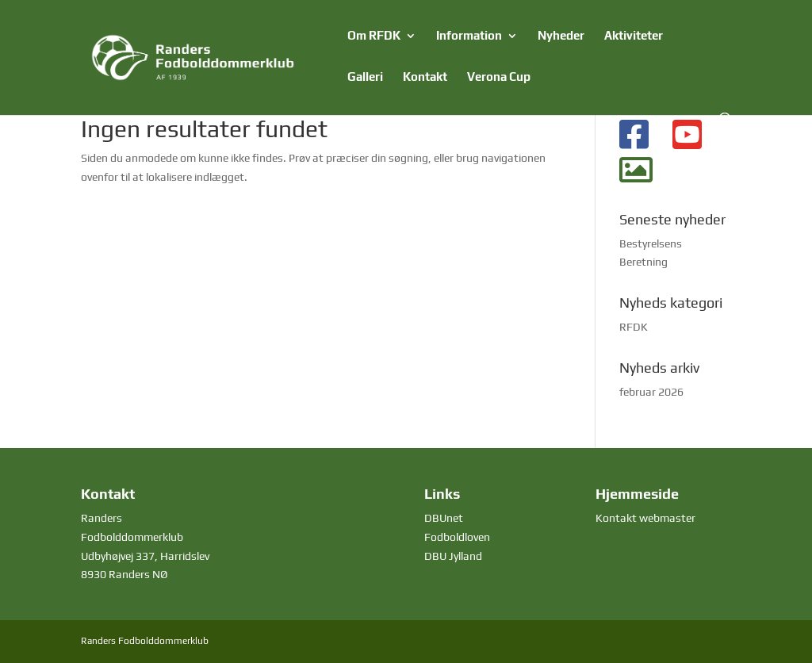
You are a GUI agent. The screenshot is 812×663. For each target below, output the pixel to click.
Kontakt (425, 77)
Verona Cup (499, 77)
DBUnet (444, 518)
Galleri (365, 77)
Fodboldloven (457, 537)
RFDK (634, 327)
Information (469, 36)
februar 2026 (651, 392)
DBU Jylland (453, 556)
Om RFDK (374, 36)
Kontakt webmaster (645, 518)
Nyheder (561, 36)
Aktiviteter (634, 36)
